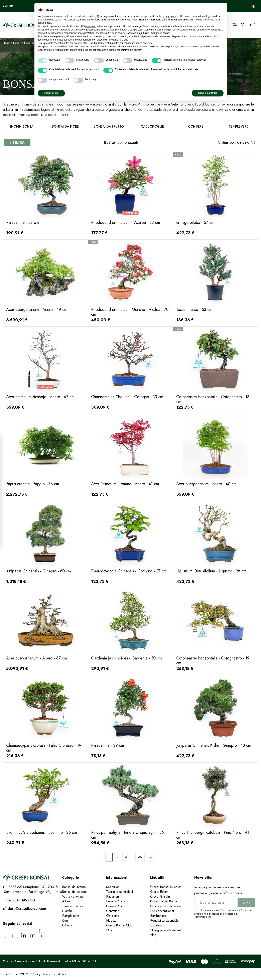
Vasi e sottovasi (73, 896)
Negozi (111, 921)
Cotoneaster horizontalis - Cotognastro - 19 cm (213, 661)
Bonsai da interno (74, 887)
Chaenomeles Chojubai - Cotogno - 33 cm (127, 397)
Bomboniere (158, 916)
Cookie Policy (115, 906)
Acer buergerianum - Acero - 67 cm (37, 658)
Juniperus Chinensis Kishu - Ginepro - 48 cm (214, 745)
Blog (153, 935)
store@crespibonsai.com (27, 909)
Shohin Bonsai (22, 126)
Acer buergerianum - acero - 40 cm (206, 484)
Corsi (66, 921)
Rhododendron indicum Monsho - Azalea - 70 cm (130, 312)
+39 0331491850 (21, 900)
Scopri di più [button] (51, 93)
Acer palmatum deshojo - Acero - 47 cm (40, 397)
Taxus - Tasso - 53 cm (194, 310)
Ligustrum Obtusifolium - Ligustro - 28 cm (211, 571)
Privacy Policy (115, 901)
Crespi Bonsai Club (119, 925)
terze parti (91, 26)
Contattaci (113, 911)
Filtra (19, 142)
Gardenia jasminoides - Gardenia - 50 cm (126, 658)
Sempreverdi (239, 126)
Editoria (67, 925)
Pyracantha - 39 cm (108, 745)
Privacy (245, 910)
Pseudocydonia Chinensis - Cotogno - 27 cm (129, 571)
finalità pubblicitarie (200, 30)
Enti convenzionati (162, 911)
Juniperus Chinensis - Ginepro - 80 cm (39, 571)
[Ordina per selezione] (236, 142)
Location (156, 925)
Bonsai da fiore (65, 126)
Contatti (8, 6)
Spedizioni (113, 887)
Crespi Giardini (160, 896)
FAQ (110, 930)
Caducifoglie (152, 126)
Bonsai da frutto (109, 126)
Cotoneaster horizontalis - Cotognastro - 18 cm (213, 399)
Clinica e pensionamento (167, 906)
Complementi (71, 916)
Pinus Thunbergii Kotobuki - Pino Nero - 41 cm (213, 835)
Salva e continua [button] (208, 93)
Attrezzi (67, 901)
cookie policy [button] (44, 23)
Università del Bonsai (164, 901)
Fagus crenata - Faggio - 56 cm (33, 484)
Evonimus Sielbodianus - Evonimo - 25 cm (42, 832)
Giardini (67, 911)
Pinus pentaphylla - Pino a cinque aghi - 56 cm (127, 835)
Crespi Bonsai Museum (166, 887)
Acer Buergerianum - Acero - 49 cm (37, 310)
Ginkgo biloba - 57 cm (195, 223)
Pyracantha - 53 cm (23, 223)
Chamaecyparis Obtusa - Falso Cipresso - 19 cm (44, 748)
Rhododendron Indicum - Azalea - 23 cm (126, 223)
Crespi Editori (159, 892)
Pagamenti (113, 896)
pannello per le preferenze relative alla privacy (117, 50)
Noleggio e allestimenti (166, 930)
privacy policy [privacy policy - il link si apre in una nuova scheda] (169, 16)
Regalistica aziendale (164, 921)
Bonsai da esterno (74, 892)
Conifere (196, 126)
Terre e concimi (73, 906)
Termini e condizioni (119, 892)
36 (140, 857)
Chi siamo (113, 916)
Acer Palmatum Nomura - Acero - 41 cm (125, 484)
